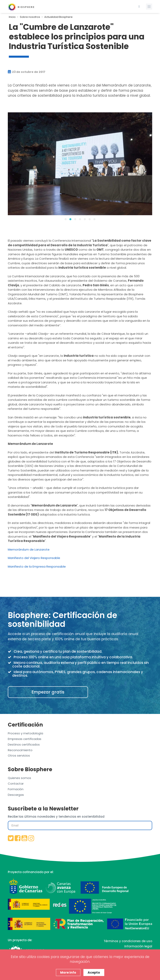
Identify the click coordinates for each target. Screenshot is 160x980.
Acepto (94, 972)
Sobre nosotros (30, 17)
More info (68, 972)
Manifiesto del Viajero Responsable (34, 558)
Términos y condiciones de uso (128, 941)
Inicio (12, 17)
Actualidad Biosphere (58, 17)
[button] (66, 219)
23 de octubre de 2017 (27, 72)
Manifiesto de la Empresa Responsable (37, 566)
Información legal (138, 946)
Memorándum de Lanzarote (29, 549)
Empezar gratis (48, 692)
